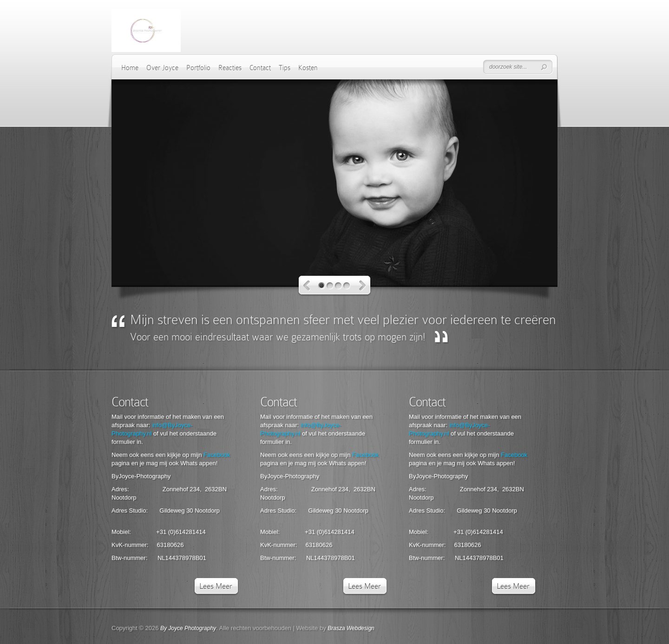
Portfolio (198, 68)
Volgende (363, 286)
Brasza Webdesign (351, 628)
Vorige (307, 286)
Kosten (308, 68)
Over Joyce (162, 68)
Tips (285, 68)
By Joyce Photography (188, 628)
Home (130, 68)
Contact (260, 68)
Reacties (230, 68)
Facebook (217, 455)
